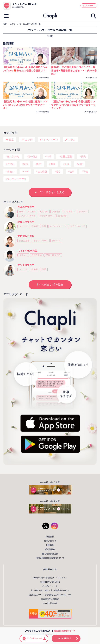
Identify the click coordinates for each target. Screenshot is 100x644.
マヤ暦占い (70, 212)
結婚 (26, 164)
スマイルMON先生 (27, 251)
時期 (49, 157)
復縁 (53, 164)
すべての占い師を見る (50, 285)
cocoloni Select (50, 603)
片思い (11, 164)
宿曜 (21, 212)
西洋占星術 (24, 241)
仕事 (72, 172)
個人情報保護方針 (50, 554)
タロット (83, 212)
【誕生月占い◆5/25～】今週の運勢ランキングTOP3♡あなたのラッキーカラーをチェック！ (73, 105)
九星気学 (44, 212)
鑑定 (11, 140)
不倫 (85, 172)
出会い (11, 172)
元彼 (80, 164)
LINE (26, 172)
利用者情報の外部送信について (50, 558)
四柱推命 (32, 212)
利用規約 (50, 545)
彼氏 (83, 157)
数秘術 (35, 226)
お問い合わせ (50, 541)
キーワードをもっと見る (50, 192)
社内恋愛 (42, 172)
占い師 (29, 140)
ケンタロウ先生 (26, 265)
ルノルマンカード (27, 216)
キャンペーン (51, 140)
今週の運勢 (66, 157)
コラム (72, 140)
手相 (44, 226)
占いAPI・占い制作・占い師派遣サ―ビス (50, 590)
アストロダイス (53, 255)
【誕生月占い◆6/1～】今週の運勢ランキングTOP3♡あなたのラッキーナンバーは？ (25, 105)
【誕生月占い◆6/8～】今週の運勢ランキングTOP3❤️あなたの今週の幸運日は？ (25, 69)
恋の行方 (33, 157)
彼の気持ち (13, 157)
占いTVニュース (50, 586)
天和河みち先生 (26, 236)
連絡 (67, 164)
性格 (58, 172)
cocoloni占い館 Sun (50, 599)
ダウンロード (89, 6)
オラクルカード (47, 216)
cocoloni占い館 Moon (50, 582)
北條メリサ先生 (26, 222)
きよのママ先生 (26, 207)
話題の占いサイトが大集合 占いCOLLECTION (50, 595)
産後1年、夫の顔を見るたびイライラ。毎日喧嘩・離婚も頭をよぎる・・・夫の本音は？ (74, 71)
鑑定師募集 (50, 549)
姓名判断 (62, 216)
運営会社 (50, 537)
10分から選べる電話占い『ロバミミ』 (50, 578)
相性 (39, 164)
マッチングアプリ (17, 179)
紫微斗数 (56, 212)
